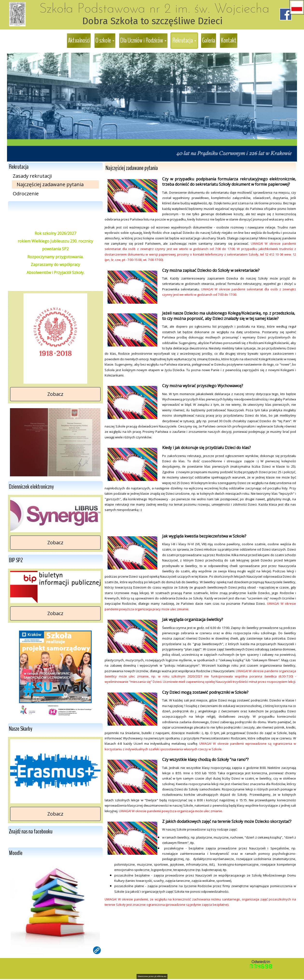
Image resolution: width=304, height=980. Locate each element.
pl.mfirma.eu (160, 976)
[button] (297, 7)
